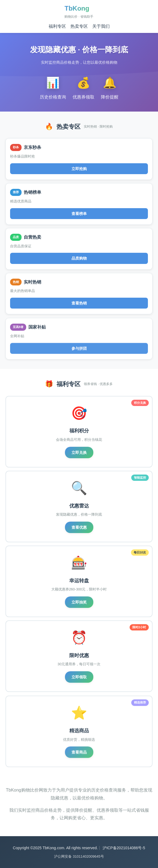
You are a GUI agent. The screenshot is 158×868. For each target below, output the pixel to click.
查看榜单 (79, 214)
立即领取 (79, 678)
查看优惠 (79, 527)
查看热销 (79, 304)
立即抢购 (79, 169)
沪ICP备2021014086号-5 (124, 848)
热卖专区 (79, 26)
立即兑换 (79, 453)
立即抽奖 (79, 602)
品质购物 (79, 258)
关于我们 (101, 26)
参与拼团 (79, 350)
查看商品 (79, 754)
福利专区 (57, 26)
